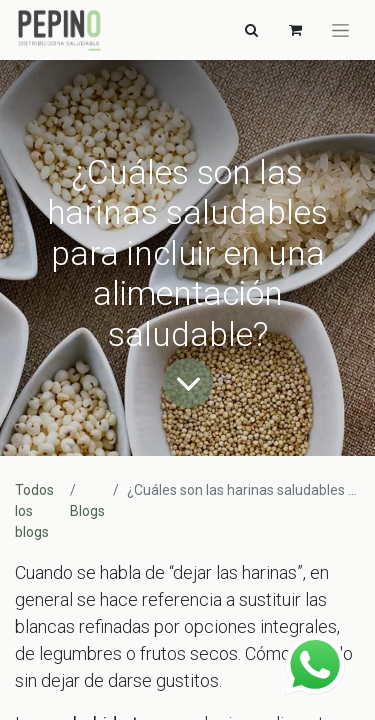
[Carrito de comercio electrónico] (295, 30)
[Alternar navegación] (251, 30)
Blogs (87, 511)
